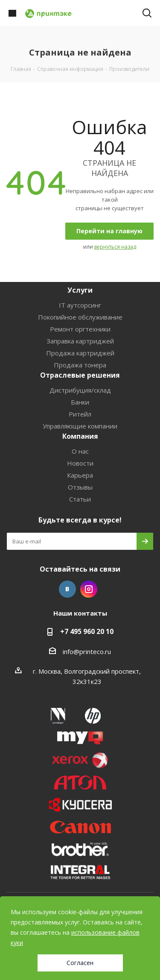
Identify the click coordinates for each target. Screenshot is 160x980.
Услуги (80, 290)
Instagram (89, 589)
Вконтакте (67, 589)
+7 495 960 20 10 (87, 631)
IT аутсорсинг (80, 305)
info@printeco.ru (87, 651)
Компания (80, 436)
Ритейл (80, 414)
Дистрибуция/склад (80, 390)
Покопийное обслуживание (80, 317)
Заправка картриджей (80, 341)
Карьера (80, 475)
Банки (80, 402)
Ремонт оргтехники (80, 329)
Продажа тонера (80, 365)
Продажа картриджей (80, 353)
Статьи (80, 499)
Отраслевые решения (80, 375)
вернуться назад (115, 247)
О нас (80, 451)
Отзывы (80, 487)
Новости (80, 463)
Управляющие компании (80, 426)
